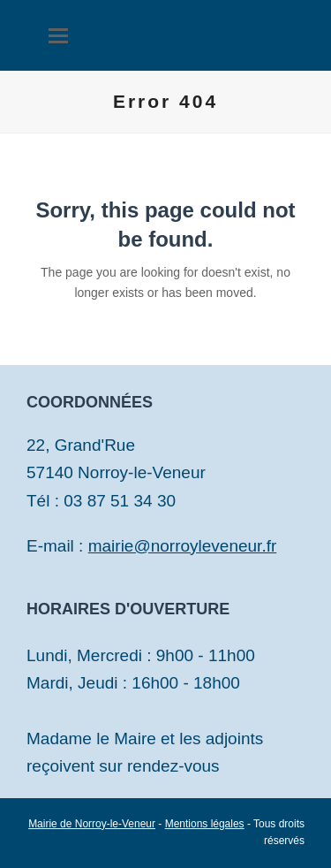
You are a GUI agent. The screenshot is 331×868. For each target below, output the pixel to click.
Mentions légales (205, 824)
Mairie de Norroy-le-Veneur (92, 824)
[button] (58, 36)
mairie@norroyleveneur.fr (183, 546)
